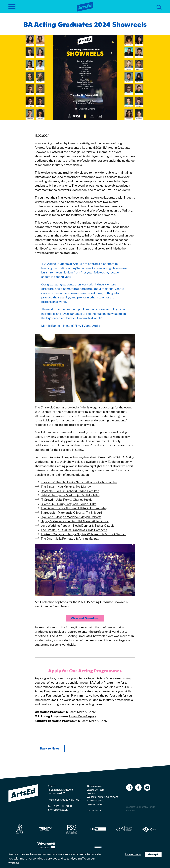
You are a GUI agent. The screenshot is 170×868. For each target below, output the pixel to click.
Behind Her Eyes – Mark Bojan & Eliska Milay (70, 495)
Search (159, 7)
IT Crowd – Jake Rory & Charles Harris (66, 499)
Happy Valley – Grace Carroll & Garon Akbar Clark (75, 521)
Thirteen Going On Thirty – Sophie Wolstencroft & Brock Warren (83, 534)
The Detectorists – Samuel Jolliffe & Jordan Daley (74, 508)
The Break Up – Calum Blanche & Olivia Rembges (74, 530)
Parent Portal (94, 810)
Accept (153, 854)
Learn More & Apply (82, 711)
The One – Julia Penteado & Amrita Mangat (70, 538)
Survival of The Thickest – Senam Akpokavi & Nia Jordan (79, 482)
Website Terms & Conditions (103, 797)
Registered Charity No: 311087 (64, 799)
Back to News (50, 748)
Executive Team (96, 789)
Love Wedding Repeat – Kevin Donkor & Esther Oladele (78, 525)
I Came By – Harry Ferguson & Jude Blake (69, 504)
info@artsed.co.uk (58, 809)
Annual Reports (95, 800)
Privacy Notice (95, 804)
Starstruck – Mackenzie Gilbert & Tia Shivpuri (71, 512)
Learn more (133, 854)
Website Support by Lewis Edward (140, 808)
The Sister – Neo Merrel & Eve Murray (66, 486)
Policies (91, 793)
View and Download (85, 618)
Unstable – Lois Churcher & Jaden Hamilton (70, 491)
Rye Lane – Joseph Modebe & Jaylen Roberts (71, 517)
